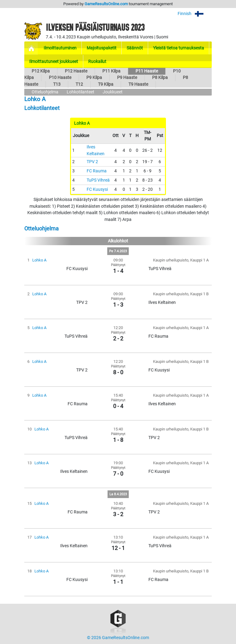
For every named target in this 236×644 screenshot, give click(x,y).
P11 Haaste (147, 71)
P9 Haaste (127, 78)
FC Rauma (97, 171)
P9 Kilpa (94, 78)
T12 (79, 84)
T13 (57, 84)
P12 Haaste (76, 71)
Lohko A (39, 260)
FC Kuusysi (97, 189)
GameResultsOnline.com (106, 4)
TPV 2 (92, 162)
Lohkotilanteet (81, 92)
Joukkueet (113, 92)
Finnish (195, 14)
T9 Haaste (138, 84)
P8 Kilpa (160, 78)
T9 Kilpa (106, 84)
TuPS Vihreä (98, 180)
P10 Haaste (60, 78)
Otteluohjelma (45, 92)
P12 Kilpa (41, 71)
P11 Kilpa (111, 71)
